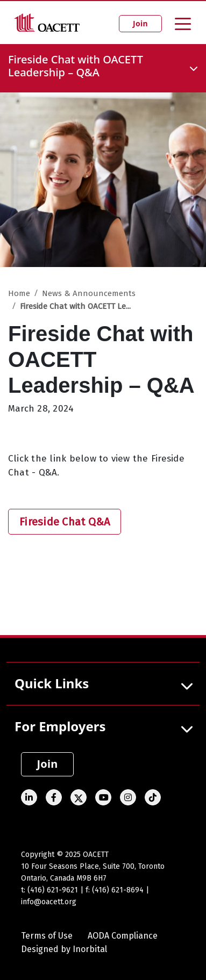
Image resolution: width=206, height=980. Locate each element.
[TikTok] (153, 797)
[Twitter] (79, 797)
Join (140, 23)
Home (19, 293)
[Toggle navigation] (183, 23)
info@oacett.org (49, 902)
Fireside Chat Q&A (65, 522)
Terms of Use (47, 936)
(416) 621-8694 (118, 890)
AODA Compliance (123, 936)
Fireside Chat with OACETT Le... (75, 306)
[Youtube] (103, 797)
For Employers (60, 726)
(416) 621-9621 (53, 890)
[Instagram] (128, 797)
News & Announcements (89, 293)
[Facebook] (54, 797)
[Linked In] (29, 797)
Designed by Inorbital (64, 949)
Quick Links (52, 683)
